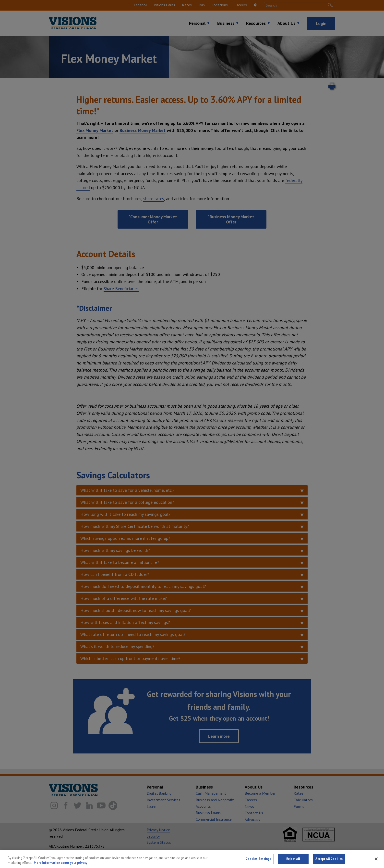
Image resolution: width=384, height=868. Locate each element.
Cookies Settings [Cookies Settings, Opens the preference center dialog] (258, 859)
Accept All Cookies (329, 859)
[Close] (376, 859)
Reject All (293, 859)
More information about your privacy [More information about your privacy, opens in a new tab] (60, 863)
